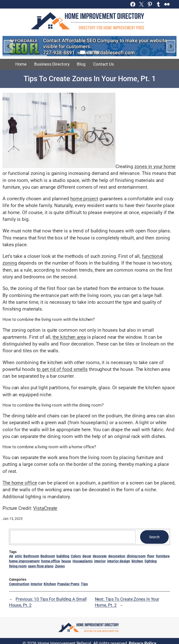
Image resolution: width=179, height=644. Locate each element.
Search (154, 537)
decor (87, 556)
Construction (19, 584)
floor (151, 556)
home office (51, 561)
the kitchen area (69, 337)
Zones (60, 566)
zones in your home (155, 166)
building (63, 556)
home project (84, 199)
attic (18, 556)
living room (18, 566)
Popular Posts (68, 584)
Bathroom (31, 556)
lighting (151, 561)
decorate (100, 556)
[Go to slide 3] (97, 52)
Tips (84, 584)
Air (11, 556)
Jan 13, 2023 (13, 519)
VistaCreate (45, 508)
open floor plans (41, 566)
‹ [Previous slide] (8, 45)
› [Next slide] (171, 45)
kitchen (137, 561)
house (66, 561)
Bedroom (48, 556)
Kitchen (50, 584)
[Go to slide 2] (90, 52)
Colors (76, 556)
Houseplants (83, 561)
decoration (117, 556)
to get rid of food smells (62, 369)
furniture (163, 556)
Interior (36, 584)
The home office (20, 483)
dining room (136, 556)
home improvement (24, 561)
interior (100, 561)
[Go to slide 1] (83, 52)
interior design (119, 561)
